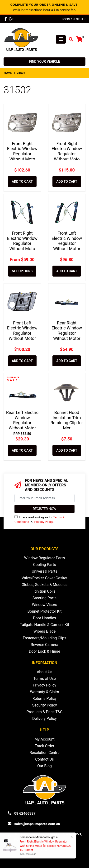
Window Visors (44, 605)
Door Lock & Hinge (45, 651)
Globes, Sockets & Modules (44, 585)
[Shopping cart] (79, 39)
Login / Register (74, 19)
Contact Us (44, 759)
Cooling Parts (44, 565)
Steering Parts (44, 598)
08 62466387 (25, 813)
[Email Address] (44, 498)
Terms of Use (44, 679)
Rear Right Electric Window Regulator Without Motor (67, 331)
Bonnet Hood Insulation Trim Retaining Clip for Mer (67, 420)
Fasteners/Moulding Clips (44, 638)
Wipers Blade (44, 631)
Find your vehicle (45, 61)
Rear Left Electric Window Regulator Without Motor (22, 420)
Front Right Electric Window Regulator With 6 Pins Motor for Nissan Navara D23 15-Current (45, 846)
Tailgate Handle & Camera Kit (44, 625)
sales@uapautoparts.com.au (37, 824)
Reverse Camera (45, 645)
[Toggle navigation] (61, 39)
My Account (44, 739)
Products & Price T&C (45, 712)
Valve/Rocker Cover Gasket (44, 578)
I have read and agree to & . (39, 519)
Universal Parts (45, 571)
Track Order (44, 746)
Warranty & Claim (44, 692)
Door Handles (44, 618)
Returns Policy (45, 699)
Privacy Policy (44, 522)
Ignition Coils (44, 591)
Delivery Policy (44, 719)
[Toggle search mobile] (69, 39)
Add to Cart (22, 182)
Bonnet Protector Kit (45, 611)
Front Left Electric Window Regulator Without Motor (67, 241)
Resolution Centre (44, 753)
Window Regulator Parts (44, 558)
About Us (44, 672)
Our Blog (44, 766)
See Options (22, 271)
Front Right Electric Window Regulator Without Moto (22, 151)
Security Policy (44, 705)
